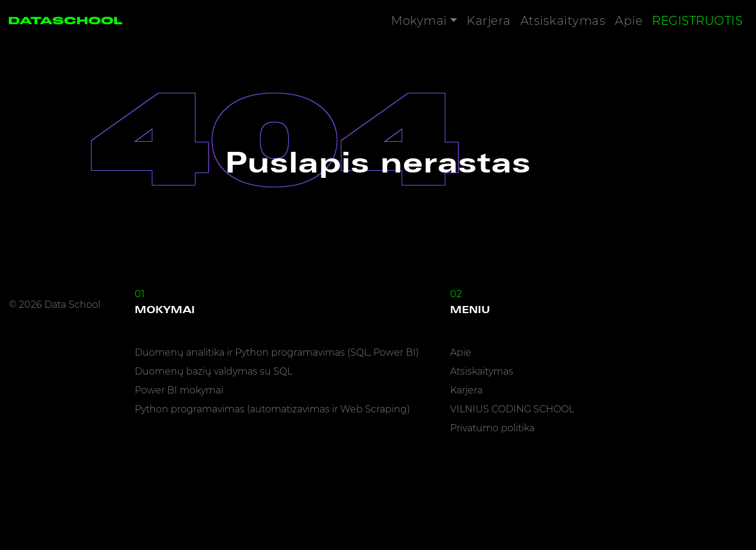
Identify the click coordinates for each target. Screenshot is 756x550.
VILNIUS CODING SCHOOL (512, 409)
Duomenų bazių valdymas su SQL (214, 371)
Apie (629, 21)
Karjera (489, 21)
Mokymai (419, 21)
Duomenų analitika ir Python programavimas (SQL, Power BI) (277, 352)
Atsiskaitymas (563, 21)
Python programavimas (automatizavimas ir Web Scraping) (272, 409)
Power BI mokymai (179, 390)
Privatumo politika (492, 428)
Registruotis (697, 21)
